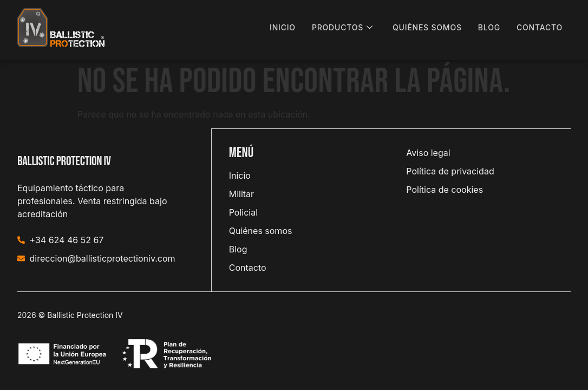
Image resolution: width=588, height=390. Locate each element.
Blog (489, 27)
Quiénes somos (427, 27)
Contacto (540, 27)
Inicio (283, 27)
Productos (342, 28)
